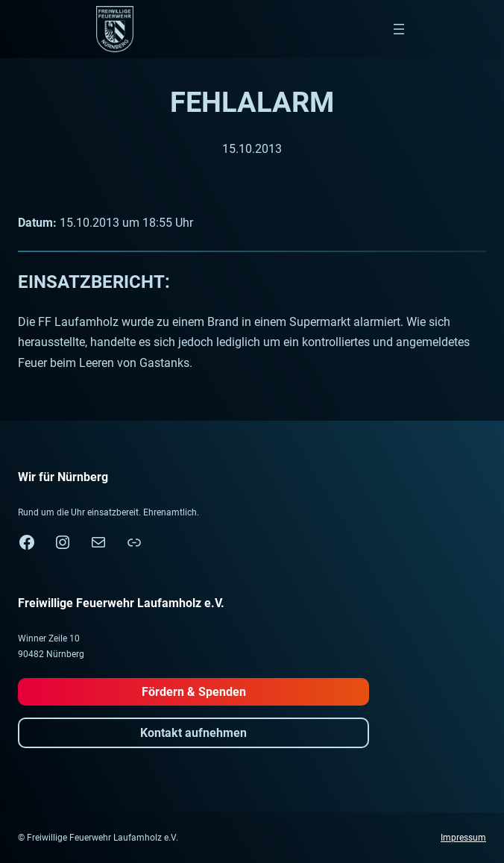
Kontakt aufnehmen (193, 733)
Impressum (463, 838)
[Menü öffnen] (399, 29)
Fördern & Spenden (194, 692)
